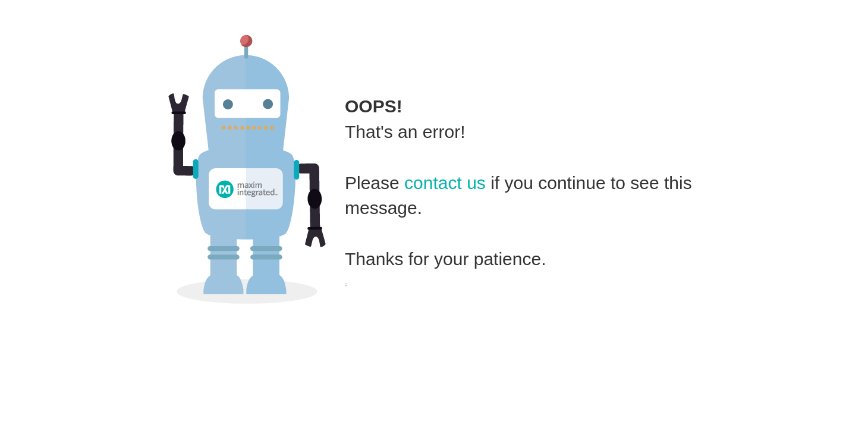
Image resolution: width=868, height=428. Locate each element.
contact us (445, 183)
